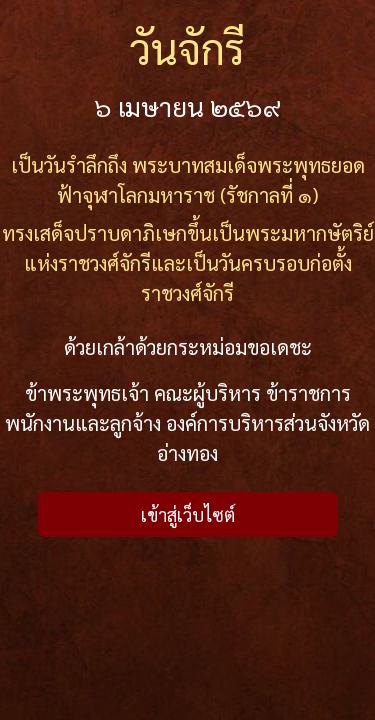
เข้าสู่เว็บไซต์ (188, 514)
